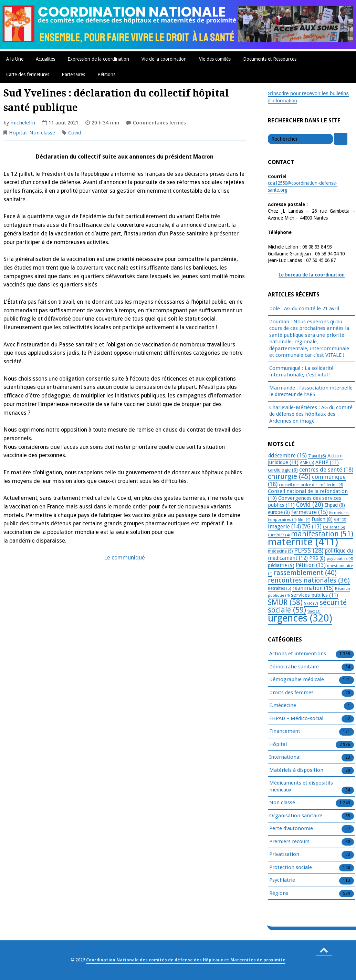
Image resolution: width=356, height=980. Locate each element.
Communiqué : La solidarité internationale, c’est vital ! (301, 372)
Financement (285, 731)
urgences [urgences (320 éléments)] (300, 618)
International (285, 757)
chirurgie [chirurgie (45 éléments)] (289, 476)
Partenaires (73, 74)
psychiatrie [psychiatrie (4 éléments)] (340, 558)
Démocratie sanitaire (294, 667)
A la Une (15, 59)
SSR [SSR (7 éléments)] (311, 603)
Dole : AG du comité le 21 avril (304, 309)
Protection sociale (291, 868)
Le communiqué (124, 558)
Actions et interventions (298, 654)
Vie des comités (215, 59)
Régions (279, 893)
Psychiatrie (282, 880)
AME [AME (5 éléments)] (307, 463)
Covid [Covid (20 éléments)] (310, 505)
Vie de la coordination (164, 59)
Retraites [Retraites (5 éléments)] (279, 588)
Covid (75, 133)
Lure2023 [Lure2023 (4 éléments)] (279, 535)
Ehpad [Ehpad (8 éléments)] (335, 505)
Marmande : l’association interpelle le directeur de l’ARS (311, 391)
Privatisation (284, 855)
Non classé (42, 133)
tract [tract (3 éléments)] (314, 611)
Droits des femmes (291, 693)
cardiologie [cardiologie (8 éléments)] (283, 470)
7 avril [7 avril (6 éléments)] (317, 456)
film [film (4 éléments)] (304, 519)
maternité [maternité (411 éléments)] (303, 542)
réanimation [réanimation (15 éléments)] (313, 588)
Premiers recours (289, 842)
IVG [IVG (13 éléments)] (312, 527)
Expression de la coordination (98, 59)
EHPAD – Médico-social (296, 719)
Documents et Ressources (270, 59)
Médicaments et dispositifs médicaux (301, 787)
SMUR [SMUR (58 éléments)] (285, 602)
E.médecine (283, 706)
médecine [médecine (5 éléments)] (280, 551)
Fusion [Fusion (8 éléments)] (322, 519)
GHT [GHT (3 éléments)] (340, 520)
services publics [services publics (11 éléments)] (315, 595)
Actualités (45, 59)
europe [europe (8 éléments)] (279, 512)
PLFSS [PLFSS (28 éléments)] (309, 550)
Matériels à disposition (296, 770)
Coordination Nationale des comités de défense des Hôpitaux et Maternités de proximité (186, 960)
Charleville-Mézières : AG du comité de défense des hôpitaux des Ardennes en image (311, 414)
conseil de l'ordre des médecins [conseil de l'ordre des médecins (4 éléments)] (311, 485)
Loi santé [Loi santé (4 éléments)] (334, 527)
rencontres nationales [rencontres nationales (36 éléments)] (309, 580)
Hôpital (18, 133)
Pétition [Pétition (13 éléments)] (311, 565)
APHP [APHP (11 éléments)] (327, 462)
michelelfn (23, 123)
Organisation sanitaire (296, 816)
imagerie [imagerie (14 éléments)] (284, 527)
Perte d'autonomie (291, 829)
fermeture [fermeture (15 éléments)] (310, 512)
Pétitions (106, 74)
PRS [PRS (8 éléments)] (317, 558)
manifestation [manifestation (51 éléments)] (322, 534)
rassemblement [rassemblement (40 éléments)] (305, 573)
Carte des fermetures (28, 74)
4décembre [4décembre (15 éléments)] (287, 456)
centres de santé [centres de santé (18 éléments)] (326, 469)
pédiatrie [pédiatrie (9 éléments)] (281, 565)
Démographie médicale (297, 680)
